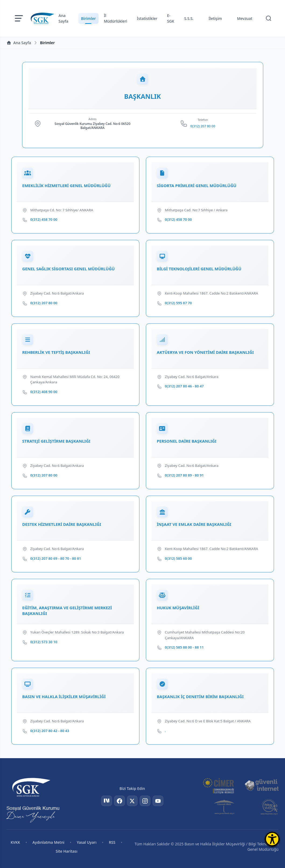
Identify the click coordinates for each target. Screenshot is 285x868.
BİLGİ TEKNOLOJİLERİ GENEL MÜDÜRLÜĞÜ (199, 269)
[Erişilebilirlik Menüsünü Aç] (272, 839)
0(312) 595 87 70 (178, 303)
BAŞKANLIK (142, 97)
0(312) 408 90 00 (44, 392)
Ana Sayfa (64, 18)
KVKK (15, 842)
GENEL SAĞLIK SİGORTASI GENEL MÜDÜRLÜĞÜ (69, 269)
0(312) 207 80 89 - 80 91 (184, 475)
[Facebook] (119, 801)
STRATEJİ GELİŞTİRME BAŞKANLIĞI (56, 441)
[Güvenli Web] (225, 807)
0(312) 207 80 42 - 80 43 (50, 731)
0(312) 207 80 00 (203, 127)
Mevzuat (245, 18)
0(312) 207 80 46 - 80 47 (184, 386)
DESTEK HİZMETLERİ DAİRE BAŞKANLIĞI (62, 525)
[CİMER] (218, 785)
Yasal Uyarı (87, 842)
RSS (112, 842)
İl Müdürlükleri (116, 18)
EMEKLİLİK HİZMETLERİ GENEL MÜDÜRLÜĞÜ (66, 185)
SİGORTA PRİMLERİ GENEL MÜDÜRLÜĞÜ (197, 185)
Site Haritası (67, 851)
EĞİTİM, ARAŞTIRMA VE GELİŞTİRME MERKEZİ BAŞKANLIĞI (67, 611)
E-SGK (171, 18)
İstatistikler (147, 18)
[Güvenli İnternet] (262, 785)
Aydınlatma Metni (49, 842)
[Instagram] (145, 801)
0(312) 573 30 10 (44, 642)
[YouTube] (158, 801)
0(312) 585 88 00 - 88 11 (184, 648)
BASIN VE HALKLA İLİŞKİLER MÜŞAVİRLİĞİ (64, 697)
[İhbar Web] (269, 807)
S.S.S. (189, 18)
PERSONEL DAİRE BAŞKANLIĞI (187, 441)
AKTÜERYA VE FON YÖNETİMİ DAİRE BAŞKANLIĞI (205, 352)
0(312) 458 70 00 (44, 220)
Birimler (88, 18)
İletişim (215, 18)
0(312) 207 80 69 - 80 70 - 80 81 (56, 559)
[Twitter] (132, 801)
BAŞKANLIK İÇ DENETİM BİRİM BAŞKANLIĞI (200, 697)
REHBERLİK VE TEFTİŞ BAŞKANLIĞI (56, 352)
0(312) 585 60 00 (178, 559)
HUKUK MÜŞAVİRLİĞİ (178, 608)
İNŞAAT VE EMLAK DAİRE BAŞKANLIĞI (194, 525)
